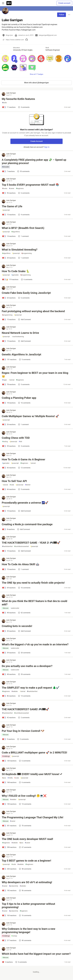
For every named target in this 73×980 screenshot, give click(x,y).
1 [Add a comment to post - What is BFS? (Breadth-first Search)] (23, 236)
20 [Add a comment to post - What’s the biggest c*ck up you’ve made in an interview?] (24, 653)
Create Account (36, 141)
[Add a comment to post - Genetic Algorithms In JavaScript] (9, 360)
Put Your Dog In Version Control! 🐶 (23, 731)
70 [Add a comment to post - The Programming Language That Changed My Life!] (25, 826)
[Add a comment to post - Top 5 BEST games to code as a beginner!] (9, 869)
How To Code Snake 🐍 (16, 271)
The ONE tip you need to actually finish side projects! (33, 583)
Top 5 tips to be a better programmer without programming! (28, 906)
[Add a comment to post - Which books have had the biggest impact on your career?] (7, 962)
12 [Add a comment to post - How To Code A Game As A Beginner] (24, 468)
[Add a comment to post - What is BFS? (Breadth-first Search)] (9, 236)
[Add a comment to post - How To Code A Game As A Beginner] (9, 468)
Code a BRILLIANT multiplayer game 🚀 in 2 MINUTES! (34, 753)
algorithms (16, 232)
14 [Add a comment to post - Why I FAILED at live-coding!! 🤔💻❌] (25, 804)
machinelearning (18, 337)
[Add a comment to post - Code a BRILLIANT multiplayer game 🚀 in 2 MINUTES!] (9, 761)
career (12, 189)
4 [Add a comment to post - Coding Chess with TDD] (24, 446)
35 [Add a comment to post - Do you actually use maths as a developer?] (24, 674)
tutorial (11, 380)
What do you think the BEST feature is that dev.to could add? (34, 603)
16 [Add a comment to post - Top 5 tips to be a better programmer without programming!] (25, 915)
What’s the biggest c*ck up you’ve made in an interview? (35, 644)
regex (4, 380)
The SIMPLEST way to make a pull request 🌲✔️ (31, 688)
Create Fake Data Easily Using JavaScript (26, 293)
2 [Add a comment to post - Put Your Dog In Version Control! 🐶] (23, 739)
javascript (6, 210)
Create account (64, 3)
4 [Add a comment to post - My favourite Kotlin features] (24, 107)
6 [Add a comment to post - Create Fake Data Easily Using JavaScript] (24, 298)
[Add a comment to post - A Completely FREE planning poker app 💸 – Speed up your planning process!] (8, 171)
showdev (6, 167)
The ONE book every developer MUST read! (27, 839)
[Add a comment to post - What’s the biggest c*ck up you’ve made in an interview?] (9, 653)
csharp (14, 936)
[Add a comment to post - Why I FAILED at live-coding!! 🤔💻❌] (9, 804)
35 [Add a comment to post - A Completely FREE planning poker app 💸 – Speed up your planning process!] (23, 171)
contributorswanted (21, 546)
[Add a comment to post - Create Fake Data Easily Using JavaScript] (9, 298)
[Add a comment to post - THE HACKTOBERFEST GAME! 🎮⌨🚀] (9, 718)
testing (5, 442)
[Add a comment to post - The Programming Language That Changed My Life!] (9, 826)
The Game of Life (12, 206)
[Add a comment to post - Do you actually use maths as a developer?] (9, 674)
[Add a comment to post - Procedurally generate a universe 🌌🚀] (9, 511)
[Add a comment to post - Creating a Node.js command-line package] (8, 529)
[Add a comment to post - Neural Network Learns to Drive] (9, 341)
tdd (20, 442)
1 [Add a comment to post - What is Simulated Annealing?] (23, 258)
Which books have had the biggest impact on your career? (36, 954)
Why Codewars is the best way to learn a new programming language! (29, 931)
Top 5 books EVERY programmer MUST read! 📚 (30, 185)
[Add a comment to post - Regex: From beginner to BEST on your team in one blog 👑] (9, 384)
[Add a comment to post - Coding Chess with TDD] (9, 446)
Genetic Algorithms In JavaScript (21, 354)
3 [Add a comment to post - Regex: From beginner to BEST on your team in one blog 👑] (24, 384)
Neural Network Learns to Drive (20, 333)
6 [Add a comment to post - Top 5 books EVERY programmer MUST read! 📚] (24, 193)
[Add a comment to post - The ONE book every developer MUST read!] (9, 847)
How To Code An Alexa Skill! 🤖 (20, 564)
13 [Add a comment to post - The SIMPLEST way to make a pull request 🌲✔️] (24, 696)
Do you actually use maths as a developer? (27, 666)
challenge (6, 756)
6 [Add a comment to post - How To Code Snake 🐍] (26, 279)
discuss (5, 608)
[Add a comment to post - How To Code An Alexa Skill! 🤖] (9, 569)
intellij (10, 778)
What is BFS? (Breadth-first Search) (23, 228)
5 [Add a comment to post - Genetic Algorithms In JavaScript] (24, 360)
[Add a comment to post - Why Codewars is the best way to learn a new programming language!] (9, 940)
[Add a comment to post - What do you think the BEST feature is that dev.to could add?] (9, 613)
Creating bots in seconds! (17, 626)
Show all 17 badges (36, 74)
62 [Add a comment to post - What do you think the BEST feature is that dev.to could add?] (24, 613)
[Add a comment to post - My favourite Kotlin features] (9, 107)
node (12, 485)
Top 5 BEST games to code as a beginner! (26, 861)
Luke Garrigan (11, 93)
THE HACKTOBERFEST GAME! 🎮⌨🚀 (25, 709)
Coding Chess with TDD (16, 438)
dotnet (28, 485)
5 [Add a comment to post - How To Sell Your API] (24, 489)
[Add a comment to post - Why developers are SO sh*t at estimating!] (9, 891)
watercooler (15, 608)
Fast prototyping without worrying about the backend (33, 311)
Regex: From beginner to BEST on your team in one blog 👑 (35, 375)
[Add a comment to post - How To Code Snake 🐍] (10, 279)
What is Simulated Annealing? (20, 250)
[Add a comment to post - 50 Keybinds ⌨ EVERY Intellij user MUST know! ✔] (9, 782)
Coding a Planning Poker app (19, 398)
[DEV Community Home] (9, 3)
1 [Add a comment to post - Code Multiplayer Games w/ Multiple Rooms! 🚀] (23, 424)
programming (27, 253)
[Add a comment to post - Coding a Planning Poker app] (9, 403)
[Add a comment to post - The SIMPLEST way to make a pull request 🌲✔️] (9, 696)
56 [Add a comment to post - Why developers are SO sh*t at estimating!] (25, 891)
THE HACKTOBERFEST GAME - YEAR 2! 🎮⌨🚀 (31, 543)
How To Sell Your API (14, 481)
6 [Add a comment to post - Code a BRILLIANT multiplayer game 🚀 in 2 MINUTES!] (24, 761)
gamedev (15, 275)
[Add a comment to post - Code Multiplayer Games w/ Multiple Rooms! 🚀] (9, 424)
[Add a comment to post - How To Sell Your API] (9, 489)
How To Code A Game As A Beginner (23, 459)
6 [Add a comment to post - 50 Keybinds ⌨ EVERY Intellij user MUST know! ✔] (24, 782)
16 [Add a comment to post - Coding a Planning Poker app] (24, 403)
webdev (15, 691)
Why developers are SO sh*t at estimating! (27, 882)
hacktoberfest (7, 546)
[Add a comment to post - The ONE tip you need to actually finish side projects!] (9, 588)
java (4, 778)
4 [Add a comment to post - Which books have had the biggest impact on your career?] (21, 962)
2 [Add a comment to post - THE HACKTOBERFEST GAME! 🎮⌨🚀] (24, 718)
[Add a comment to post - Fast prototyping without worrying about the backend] (9, 319)
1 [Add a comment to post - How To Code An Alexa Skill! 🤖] (23, 569)
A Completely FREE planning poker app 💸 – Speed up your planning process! (34, 161)
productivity (14, 886)
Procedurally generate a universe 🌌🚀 (25, 503)
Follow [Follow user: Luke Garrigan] (62, 15)
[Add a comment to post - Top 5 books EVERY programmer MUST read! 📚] (9, 193)
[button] (5, 59)
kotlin (4, 103)
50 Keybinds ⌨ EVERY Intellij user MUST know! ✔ (32, 774)
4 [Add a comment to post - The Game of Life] (24, 215)
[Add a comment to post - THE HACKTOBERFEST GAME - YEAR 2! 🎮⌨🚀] (9, 551)
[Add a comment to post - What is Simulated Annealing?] (9, 258)
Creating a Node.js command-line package (27, 524)
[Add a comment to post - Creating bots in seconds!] (9, 631)
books (5, 189)
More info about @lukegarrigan (36, 83)
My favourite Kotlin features (18, 99)
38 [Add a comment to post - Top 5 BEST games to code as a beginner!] (25, 869)
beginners (20, 189)
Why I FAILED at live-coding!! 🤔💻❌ (24, 796)
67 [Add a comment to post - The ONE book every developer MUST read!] (25, 847)
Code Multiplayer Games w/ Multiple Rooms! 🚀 (30, 416)
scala (17, 778)
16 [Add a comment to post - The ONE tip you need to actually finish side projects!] (24, 588)
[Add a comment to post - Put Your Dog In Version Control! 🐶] (8, 739)
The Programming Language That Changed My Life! (33, 817)
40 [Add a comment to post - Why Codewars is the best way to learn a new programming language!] (25, 940)
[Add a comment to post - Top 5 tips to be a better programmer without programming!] (9, 915)
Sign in (47, 147)
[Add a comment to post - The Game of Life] (9, 215)
